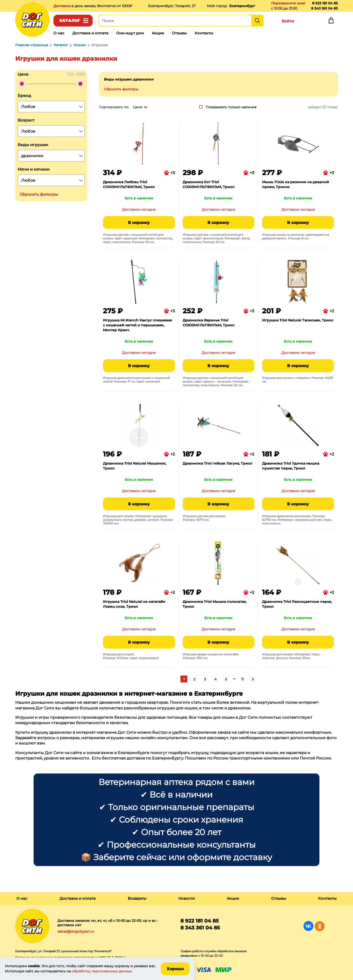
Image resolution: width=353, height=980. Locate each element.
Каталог (70, 21)
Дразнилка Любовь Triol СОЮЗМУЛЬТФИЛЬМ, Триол (129, 184)
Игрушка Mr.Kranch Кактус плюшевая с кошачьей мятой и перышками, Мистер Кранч (138, 325)
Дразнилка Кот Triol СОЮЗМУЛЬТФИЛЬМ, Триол (208, 184)
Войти (288, 21)
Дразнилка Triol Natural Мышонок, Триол (135, 466)
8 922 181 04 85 (325, 3)
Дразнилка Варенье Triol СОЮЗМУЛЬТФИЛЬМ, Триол (208, 323)
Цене (138, 107)
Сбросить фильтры (121, 89)
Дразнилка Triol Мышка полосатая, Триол (215, 604)
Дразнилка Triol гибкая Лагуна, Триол (217, 463)
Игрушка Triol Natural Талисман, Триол (298, 320)
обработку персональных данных (102, 971)
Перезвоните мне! (288, 3)
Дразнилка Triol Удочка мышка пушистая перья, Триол (291, 466)
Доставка (62, 6)
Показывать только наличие (231, 107)
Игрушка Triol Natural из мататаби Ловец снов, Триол (134, 604)
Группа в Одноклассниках (320, 926)
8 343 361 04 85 (324, 8)
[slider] (22, 84)
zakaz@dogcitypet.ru (76, 931)
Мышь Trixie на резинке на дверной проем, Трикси (296, 184)
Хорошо (175, 969)
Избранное (309, 22)
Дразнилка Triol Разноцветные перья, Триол (297, 604)
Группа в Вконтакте (309, 926)
